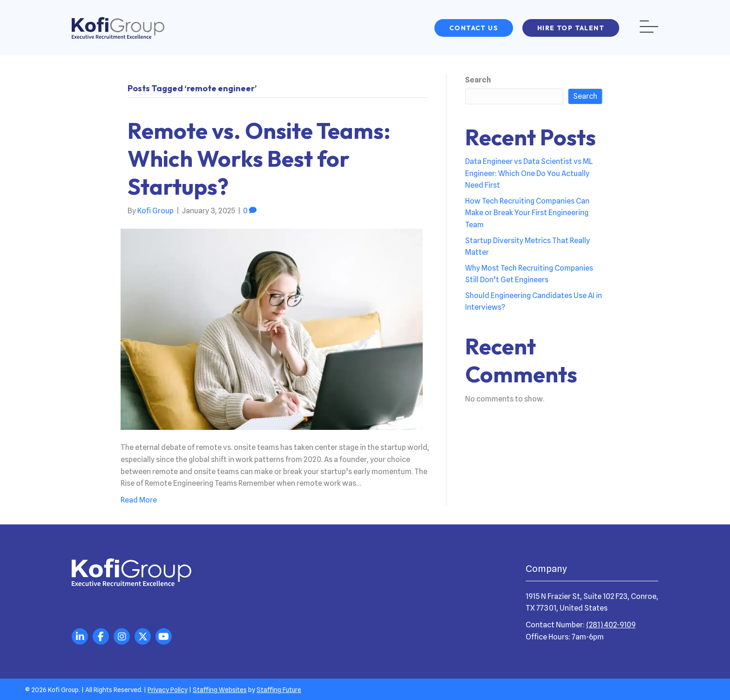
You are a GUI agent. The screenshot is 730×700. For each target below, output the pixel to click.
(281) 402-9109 (611, 625)
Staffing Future (279, 690)
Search (478, 80)
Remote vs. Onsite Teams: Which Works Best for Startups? (259, 158)
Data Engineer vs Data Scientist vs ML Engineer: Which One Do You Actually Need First (529, 173)
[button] (474, 28)
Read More (139, 500)
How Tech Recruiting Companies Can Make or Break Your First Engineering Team (527, 213)
